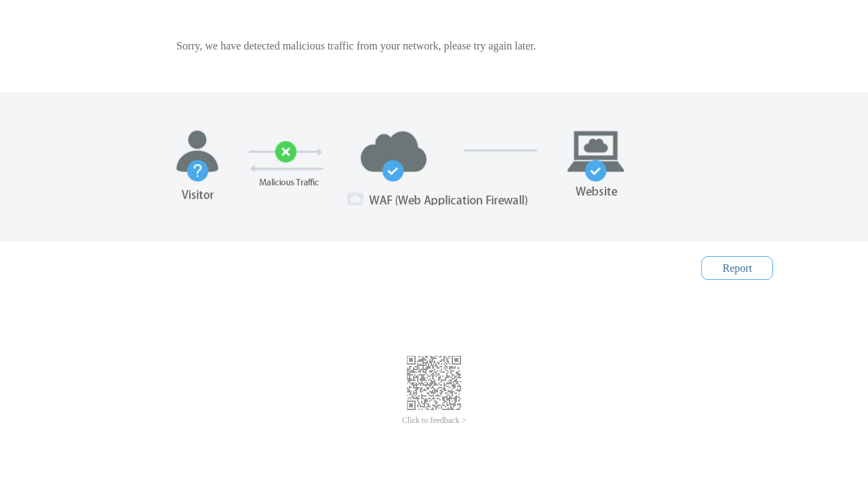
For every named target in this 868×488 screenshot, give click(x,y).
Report (737, 268)
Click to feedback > (434, 420)
